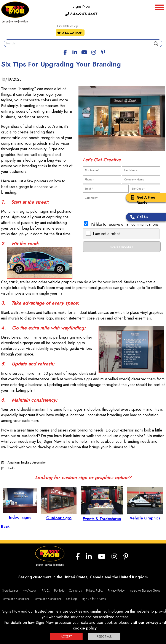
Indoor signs (20, 514)
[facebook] (65, 52)
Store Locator (10, 590)
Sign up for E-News (94, 599)
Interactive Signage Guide (145, 590)
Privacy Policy (95, 590)
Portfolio (59, 590)
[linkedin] (75, 52)
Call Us (138, 217)
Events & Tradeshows (102, 516)
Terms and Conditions (16, 599)
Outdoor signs (59, 515)
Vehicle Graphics (145, 515)
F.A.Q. (46, 590)
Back (5, 527)
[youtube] (84, 52)
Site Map (71, 599)
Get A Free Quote (142, 200)
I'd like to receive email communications (124, 224)
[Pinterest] (103, 52)
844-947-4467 (81, 14)
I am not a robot (106, 234)
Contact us (75, 590)
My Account (30, 590)
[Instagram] (94, 52)
